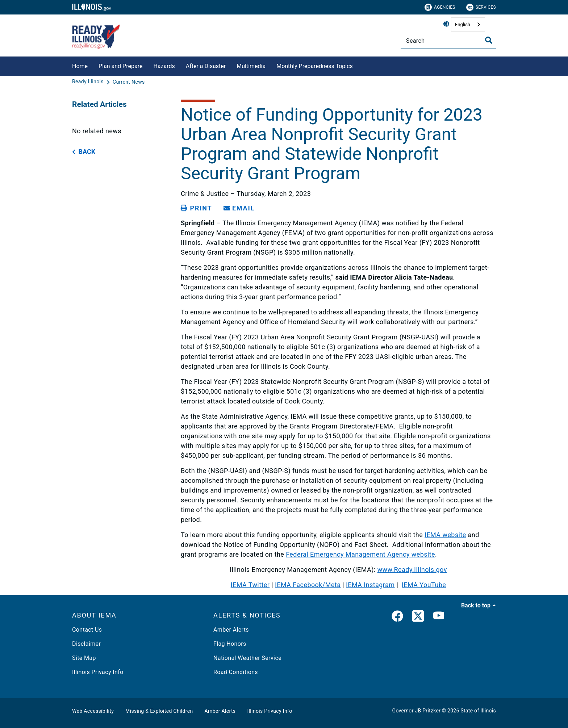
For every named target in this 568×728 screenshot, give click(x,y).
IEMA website (445, 535)
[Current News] (129, 82)
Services (481, 7)
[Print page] (196, 208)
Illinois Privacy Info (98, 672)
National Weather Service (247, 658)
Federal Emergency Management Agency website (360, 554)
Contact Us (87, 630)
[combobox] (468, 24)
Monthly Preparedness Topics (315, 66)
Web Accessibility (93, 711)
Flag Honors (230, 644)
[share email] (239, 208)
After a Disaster (206, 66)
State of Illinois (478, 711)
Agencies (440, 7)
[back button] (84, 152)
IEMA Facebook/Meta (308, 585)
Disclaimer (86, 644)
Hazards (164, 66)
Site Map (84, 658)
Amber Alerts (231, 630)
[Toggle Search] (489, 40)
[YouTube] (439, 618)
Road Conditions (236, 672)
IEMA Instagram (370, 585)
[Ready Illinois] (89, 82)
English (463, 24)
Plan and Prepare (120, 66)
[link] (397, 618)
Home (80, 66)
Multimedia (251, 66)
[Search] (448, 41)
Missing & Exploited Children (159, 711)
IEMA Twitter (250, 585)
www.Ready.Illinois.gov (412, 570)
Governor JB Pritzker (417, 711)
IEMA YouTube (424, 585)
